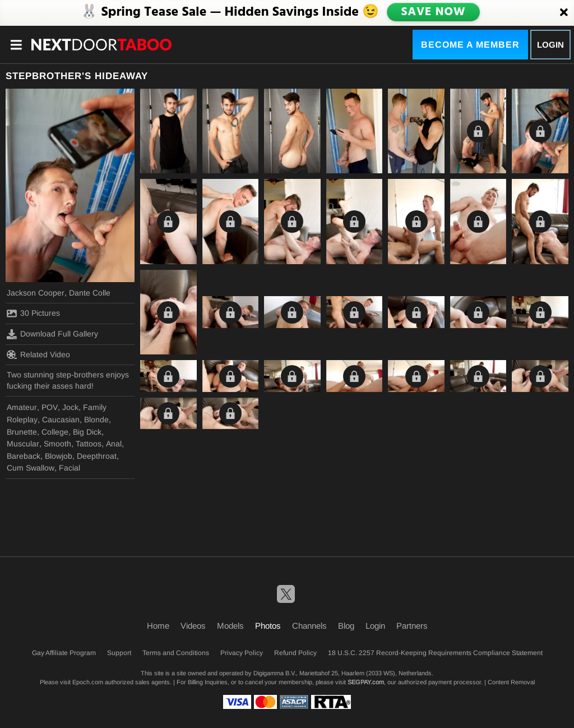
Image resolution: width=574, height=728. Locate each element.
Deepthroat (97, 456)
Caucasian (61, 420)
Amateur (22, 407)
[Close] (564, 13)
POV (50, 407)
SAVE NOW (433, 12)
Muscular (23, 444)
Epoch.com (88, 682)
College (55, 432)
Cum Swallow (31, 468)
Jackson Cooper (36, 293)
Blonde (96, 420)
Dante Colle (90, 293)
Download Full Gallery (52, 334)
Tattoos (89, 444)
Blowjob (59, 456)
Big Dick (87, 432)
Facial (70, 468)
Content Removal (511, 682)
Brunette (22, 432)
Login (550, 45)
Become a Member (470, 45)
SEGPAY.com (366, 682)
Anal (114, 444)
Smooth (57, 444)
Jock (70, 407)
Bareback (24, 456)
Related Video (38, 354)
